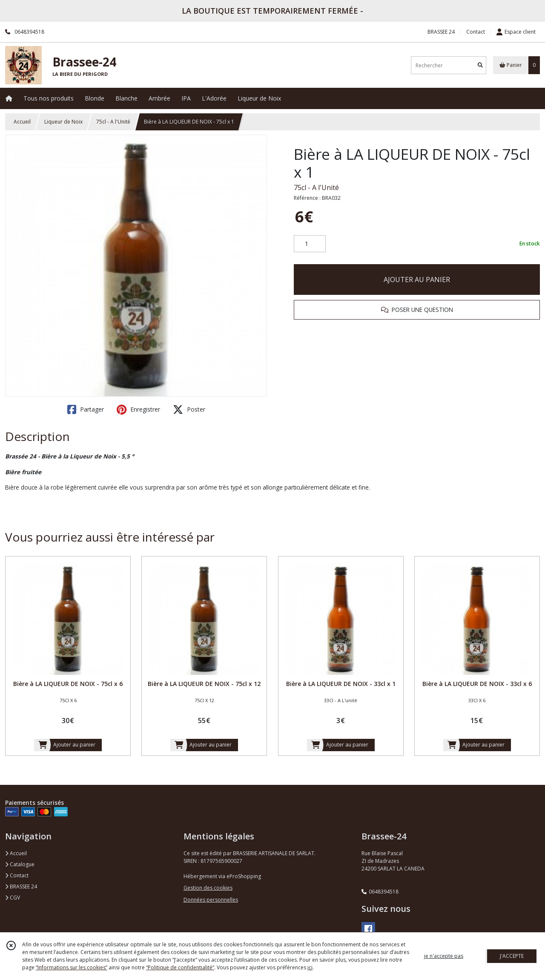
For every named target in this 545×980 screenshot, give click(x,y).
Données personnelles (211, 900)
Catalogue (20, 864)
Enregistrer (138, 409)
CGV (13, 898)
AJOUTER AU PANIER (417, 280)
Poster (189, 409)
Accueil (22, 122)
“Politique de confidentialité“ (180, 967)
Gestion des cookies (208, 888)
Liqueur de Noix (63, 122)
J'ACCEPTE (512, 956)
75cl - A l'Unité (113, 122)
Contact (476, 32)
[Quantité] (310, 244)
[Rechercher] (480, 65)
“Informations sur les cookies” (72, 967)
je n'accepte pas (444, 956)
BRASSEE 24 (21, 886)
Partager (86, 409)
